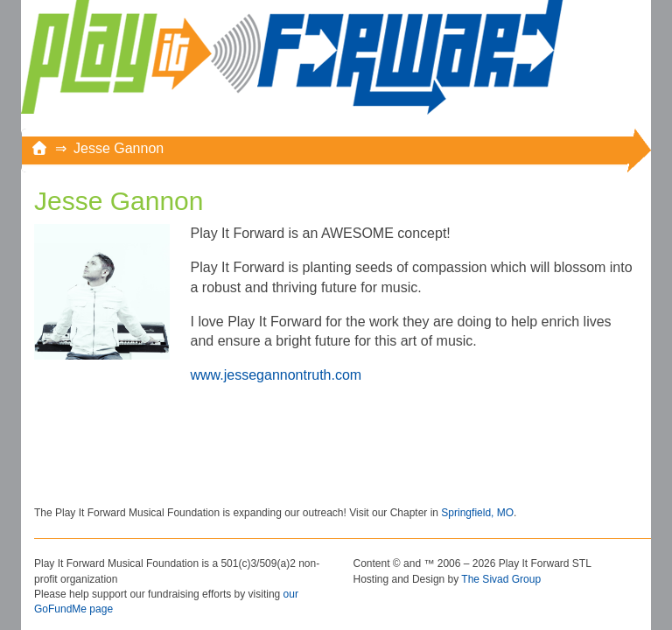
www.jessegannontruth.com (276, 375)
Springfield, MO (477, 513)
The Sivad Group (501, 579)
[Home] (39, 148)
